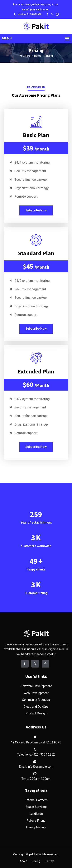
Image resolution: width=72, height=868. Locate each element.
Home (38, 56)
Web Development (36, 693)
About (24, 861)
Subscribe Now (36, 210)
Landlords (36, 814)
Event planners (36, 827)
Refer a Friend (36, 821)
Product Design (36, 713)
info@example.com (35, 10)
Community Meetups (36, 700)
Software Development (36, 686)
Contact (50, 861)
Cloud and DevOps (36, 707)
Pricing (36, 861)
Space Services (36, 807)
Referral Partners (36, 800)
